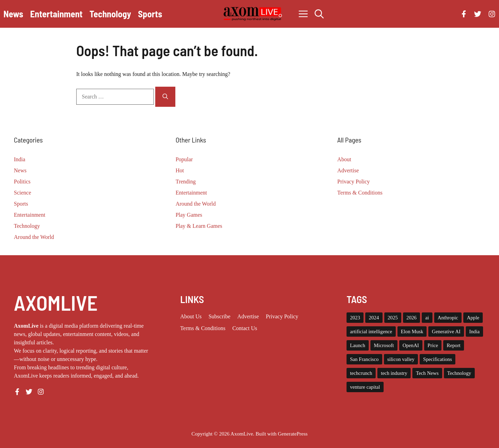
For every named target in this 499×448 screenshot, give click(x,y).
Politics (22, 182)
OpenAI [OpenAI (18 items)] (411, 345)
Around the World (34, 237)
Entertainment (56, 14)
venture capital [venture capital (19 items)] (365, 387)
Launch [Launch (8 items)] (358, 345)
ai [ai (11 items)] (427, 318)
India (20, 159)
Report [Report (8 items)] (454, 345)
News (13, 14)
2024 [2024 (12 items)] (374, 318)
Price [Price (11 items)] (433, 345)
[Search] (165, 97)
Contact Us (245, 328)
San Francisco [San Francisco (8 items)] (364, 359)
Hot (180, 170)
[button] (319, 14)
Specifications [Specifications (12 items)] (437, 359)
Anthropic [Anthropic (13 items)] (448, 318)
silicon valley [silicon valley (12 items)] (401, 359)
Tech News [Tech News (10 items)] (427, 373)
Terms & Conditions (360, 193)
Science (23, 193)
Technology (110, 14)
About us (191, 316)
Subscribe (220, 316)
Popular (184, 159)
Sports (150, 14)
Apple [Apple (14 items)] (473, 318)
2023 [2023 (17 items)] (355, 318)
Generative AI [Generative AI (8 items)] (446, 331)
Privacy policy (282, 316)
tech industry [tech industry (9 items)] (394, 373)
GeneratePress (293, 434)
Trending (186, 182)
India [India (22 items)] (474, 331)
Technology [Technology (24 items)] (459, 373)
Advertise (348, 170)
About (344, 159)
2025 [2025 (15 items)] (393, 318)
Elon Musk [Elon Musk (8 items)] (412, 331)
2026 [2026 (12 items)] (412, 318)
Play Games (189, 215)
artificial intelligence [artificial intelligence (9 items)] (371, 331)
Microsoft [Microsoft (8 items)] (384, 345)
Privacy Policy (353, 182)
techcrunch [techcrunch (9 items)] (361, 373)
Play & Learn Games (199, 226)
